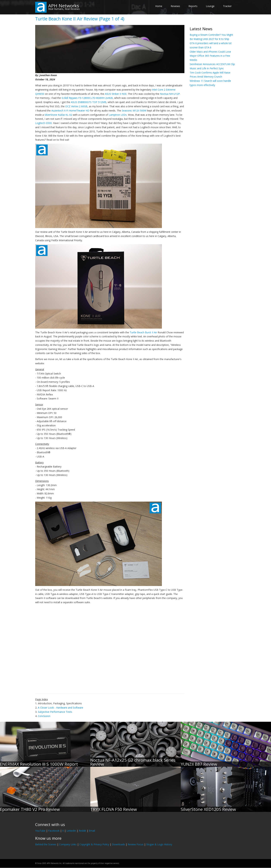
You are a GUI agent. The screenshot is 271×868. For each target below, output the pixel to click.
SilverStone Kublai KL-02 (58, 115)
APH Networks (64, 6)
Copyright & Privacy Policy (94, 844)
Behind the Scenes (46, 844)
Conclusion (44, 716)
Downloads (118, 844)
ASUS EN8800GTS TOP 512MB (89, 102)
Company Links (68, 844)
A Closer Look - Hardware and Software (61, 708)
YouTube (40, 831)
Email (92, 831)
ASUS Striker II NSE (116, 94)
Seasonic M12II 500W (134, 110)
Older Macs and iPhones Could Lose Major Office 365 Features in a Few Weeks (210, 56)
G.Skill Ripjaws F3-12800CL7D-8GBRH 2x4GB (87, 98)
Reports (193, 6)
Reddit (82, 831)
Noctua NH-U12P (170, 94)
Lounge (210, 6)
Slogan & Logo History (159, 844)
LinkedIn (71, 831)
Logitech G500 (43, 123)
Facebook (54, 831)
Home (159, 6)
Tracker (227, 6)
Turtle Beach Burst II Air (143, 332)
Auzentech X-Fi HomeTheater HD (70, 110)
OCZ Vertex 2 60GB (76, 106)
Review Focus (136, 844)
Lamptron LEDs (118, 115)
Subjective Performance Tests (55, 712)
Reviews (175, 6)
